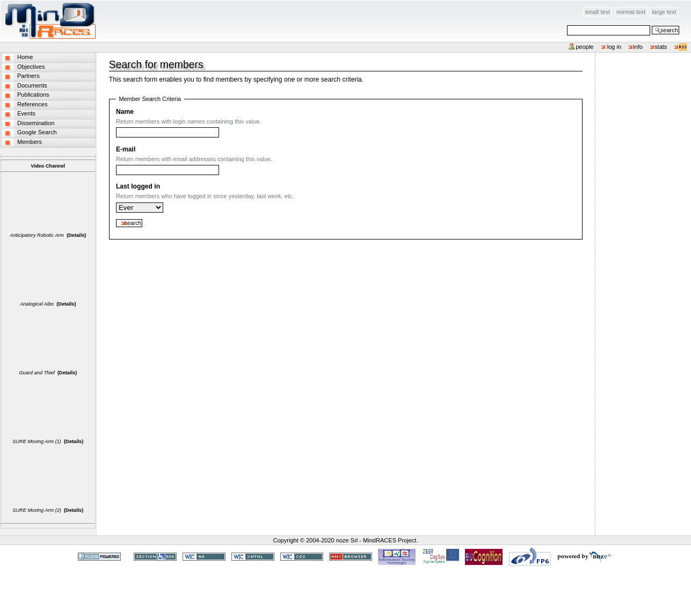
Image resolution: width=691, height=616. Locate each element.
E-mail (126, 149)
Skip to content (97, 6)
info (638, 47)
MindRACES (49, 21)
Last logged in (138, 186)
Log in (614, 47)
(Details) (76, 235)
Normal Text (631, 12)
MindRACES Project (390, 540)
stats (661, 47)
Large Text (664, 12)
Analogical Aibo (37, 304)
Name (125, 112)
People (584, 47)
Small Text (598, 12)
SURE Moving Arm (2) (37, 510)
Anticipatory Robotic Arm (37, 235)
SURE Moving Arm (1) (37, 441)
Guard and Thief (37, 373)
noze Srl (347, 540)
